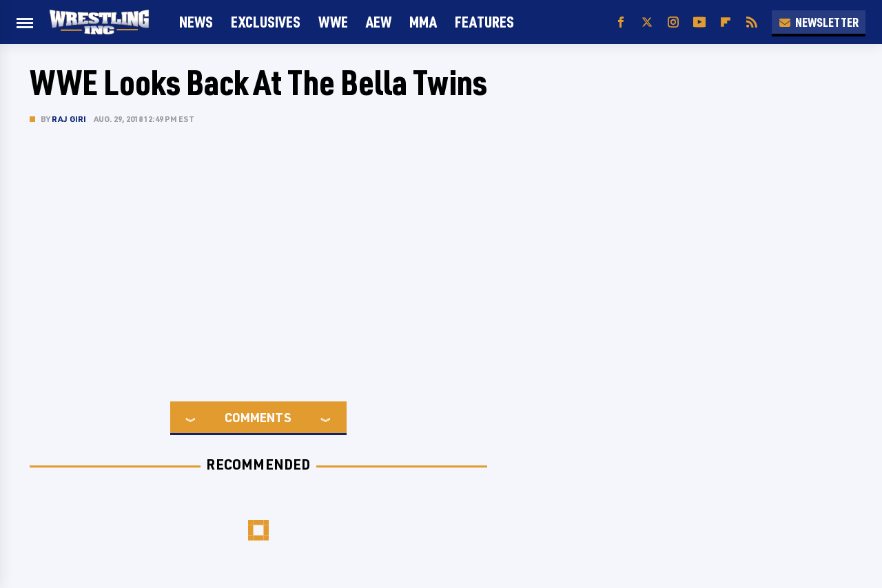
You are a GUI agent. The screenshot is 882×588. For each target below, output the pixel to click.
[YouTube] (699, 22)
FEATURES (484, 22)
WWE (333, 22)
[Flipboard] (726, 22)
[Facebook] (621, 22)
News (196, 22)
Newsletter (819, 22)
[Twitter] (647, 22)
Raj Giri (69, 119)
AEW (379, 22)
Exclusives (266, 22)
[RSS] (752, 22)
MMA (423, 22)
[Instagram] (673, 22)
